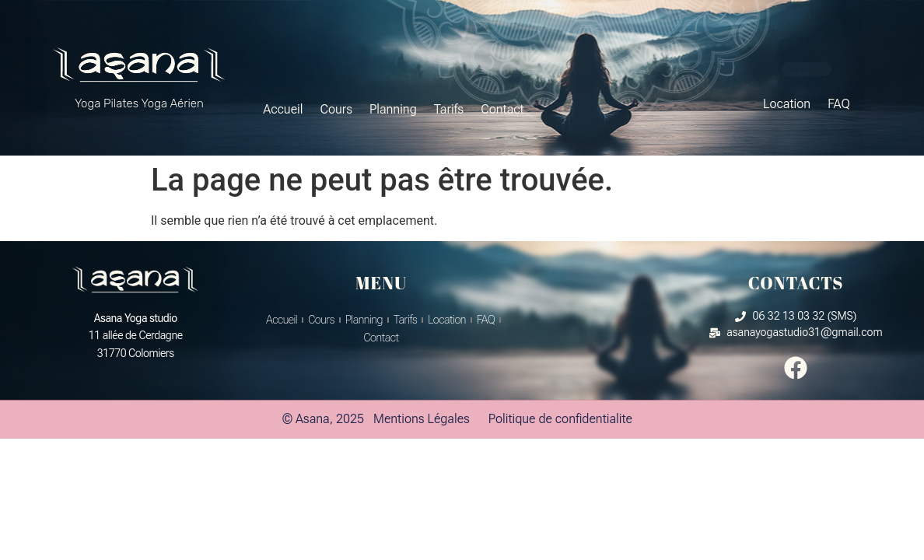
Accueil (283, 109)
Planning (393, 109)
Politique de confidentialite (560, 419)
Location (787, 104)
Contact (502, 109)
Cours (336, 109)
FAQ (839, 104)
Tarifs (449, 109)
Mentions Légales (422, 419)
